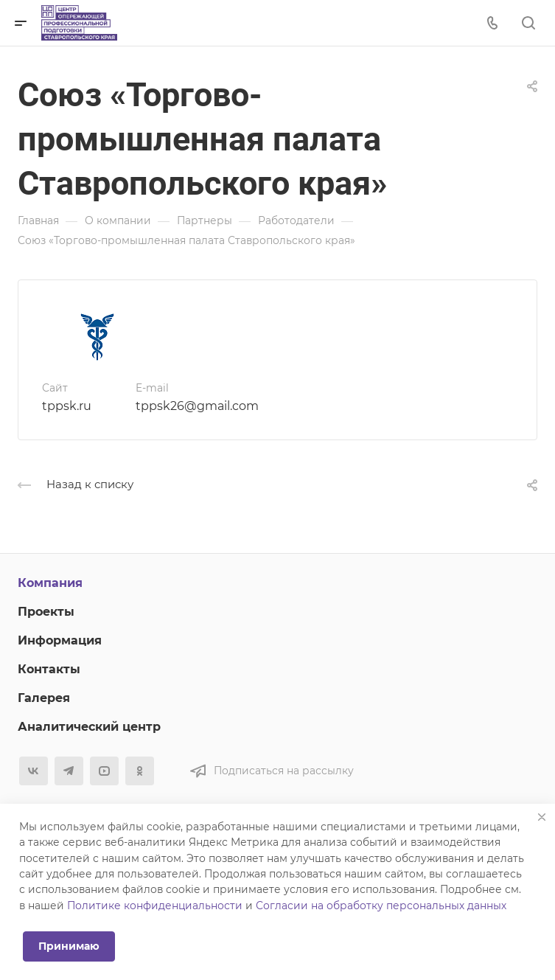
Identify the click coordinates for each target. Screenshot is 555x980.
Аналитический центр (89, 727)
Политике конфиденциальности (155, 906)
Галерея (44, 698)
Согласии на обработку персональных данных (381, 906)
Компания (50, 583)
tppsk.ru (67, 406)
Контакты (49, 669)
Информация (60, 640)
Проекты (46, 612)
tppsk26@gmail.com (197, 406)
